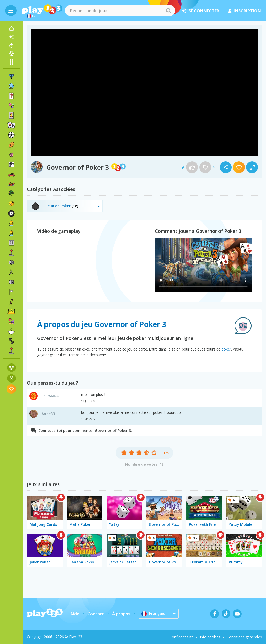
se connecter (200, 11)
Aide (75, 614)
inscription (244, 11)
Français (153, 614)
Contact (96, 614)
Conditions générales (244, 637)
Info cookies (210, 637)
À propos (121, 614)
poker (226, 349)
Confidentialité (182, 637)
